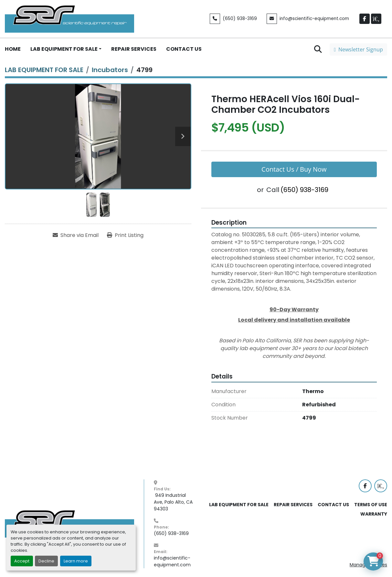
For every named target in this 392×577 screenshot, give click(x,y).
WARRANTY (374, 514)
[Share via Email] (76, 235)
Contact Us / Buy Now (294, 169)
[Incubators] (110, 70)
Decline (46, 561)
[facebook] (365, 19)
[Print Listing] (125, 235)
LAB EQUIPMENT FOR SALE (64, 49)
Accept (22, 561)
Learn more (76, 561)
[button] (66, 49)
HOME (13, 49)
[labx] (376, 19)
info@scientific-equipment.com (314, 19)
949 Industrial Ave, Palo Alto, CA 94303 (174, 502)
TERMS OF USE (371, 505)
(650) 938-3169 (240, 19)
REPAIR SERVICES (134, 49)
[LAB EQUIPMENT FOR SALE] (44, 70)
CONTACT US (184, 49)
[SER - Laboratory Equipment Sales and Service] (69, 523)
